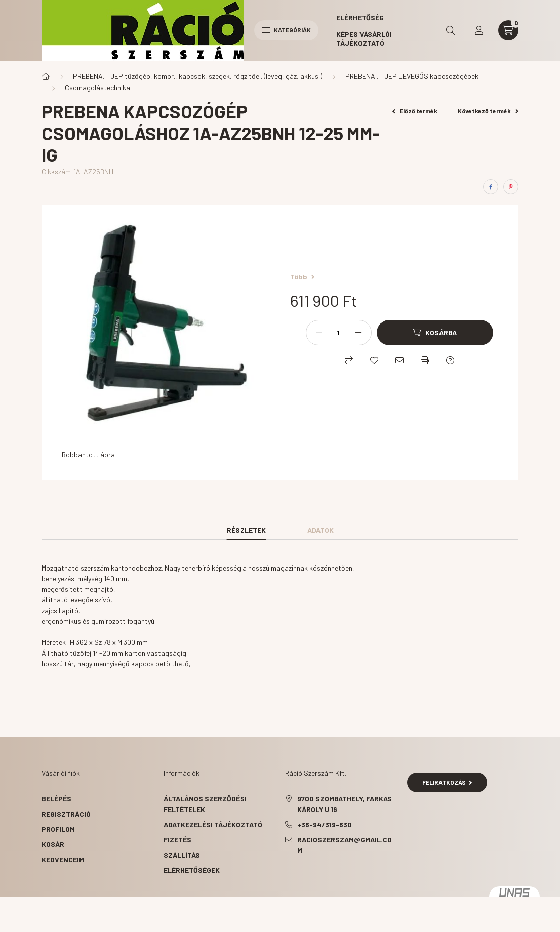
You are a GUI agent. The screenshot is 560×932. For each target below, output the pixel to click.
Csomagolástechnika (97, 87)
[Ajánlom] (399, 360)
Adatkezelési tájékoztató (213, 824)
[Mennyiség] (339, 333)
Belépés (56, 799)
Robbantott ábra (88, 454)
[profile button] (479, 30)
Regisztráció (66, 814)
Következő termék (488, 111)
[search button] (451, 30)
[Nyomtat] (425, 360)
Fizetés (177, 840)
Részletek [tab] (246, 530)
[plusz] (358, 333)
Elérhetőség (360, 17)
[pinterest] (511, 187)
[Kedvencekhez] (374, 360)
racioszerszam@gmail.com (345, 845)
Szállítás (182, 855)
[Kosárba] (435, 333)
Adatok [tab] (321, 530)
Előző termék (415, 111)
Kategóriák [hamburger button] (286, 30)
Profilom (58, 829)
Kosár (53, 844)
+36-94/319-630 (325, 824)
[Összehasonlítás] (349, 360)
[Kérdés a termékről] (450, 360)
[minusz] (319, 333)
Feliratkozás (447, 782)
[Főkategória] (46, 76)
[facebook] (491, 187)
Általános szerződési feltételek (205, 804)
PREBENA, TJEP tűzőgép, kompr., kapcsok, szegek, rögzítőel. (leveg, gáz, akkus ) (197, 76)
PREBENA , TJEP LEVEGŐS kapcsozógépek (412, 76)
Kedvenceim (63, 859)
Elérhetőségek (192, 870)
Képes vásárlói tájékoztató (364, 38)
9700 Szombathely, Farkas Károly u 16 (345, 804)
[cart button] (508, 30)
